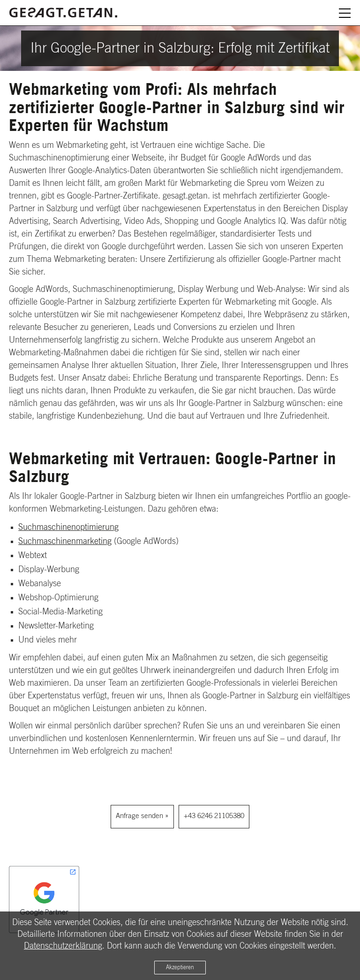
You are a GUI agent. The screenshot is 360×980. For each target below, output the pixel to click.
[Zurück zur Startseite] (63, 11)
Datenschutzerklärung (63, 946)
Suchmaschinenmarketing (65, 542)
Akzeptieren (180, 967)
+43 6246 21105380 (214, 816)
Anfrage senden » (142, 816)
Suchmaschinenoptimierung (68, 528)
